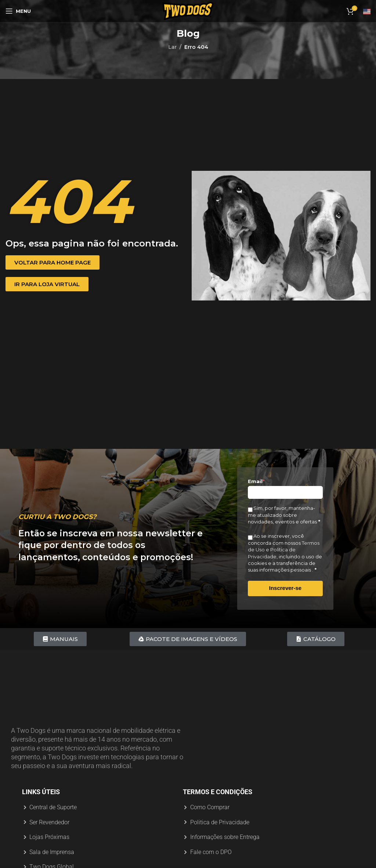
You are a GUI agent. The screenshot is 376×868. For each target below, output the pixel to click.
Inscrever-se (285, 588)
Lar (172, 47)
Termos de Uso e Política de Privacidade (284, 550)
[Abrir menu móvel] (18, 11)
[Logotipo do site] (188, 11)
